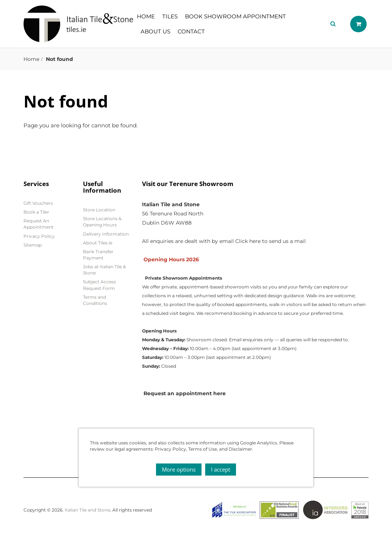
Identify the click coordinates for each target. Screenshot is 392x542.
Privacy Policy (39, 236)
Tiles (170, 16)
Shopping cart (358, 24)
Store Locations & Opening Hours (102, 222)
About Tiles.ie (98, 243)
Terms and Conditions (95, 300)
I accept (221, 469)
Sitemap (33, 245)
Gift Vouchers (38, 203)
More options (179, 469)
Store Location (99, 210)
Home (146, 16)
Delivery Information (106, 234)
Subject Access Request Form (99, 285)
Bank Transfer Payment (98, 255)
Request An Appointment (39, 224)
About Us (155, 31)
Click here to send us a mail (271, 241)
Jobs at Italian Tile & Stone (104, 270)
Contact (191, 31)
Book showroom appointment (235, 16)
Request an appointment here (185, 393)
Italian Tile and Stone (87, 510)
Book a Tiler (36, 212)
